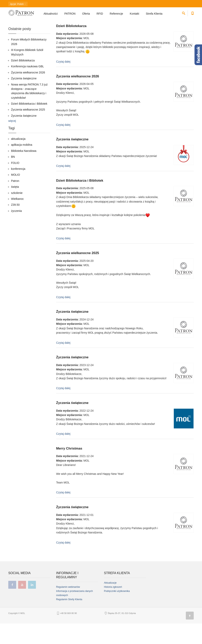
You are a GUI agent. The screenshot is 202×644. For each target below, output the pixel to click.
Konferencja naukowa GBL (28, 87)
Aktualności (51, 15)
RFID (100, 15)
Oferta (86, 15)
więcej (12, 141)
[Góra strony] (190, 636)
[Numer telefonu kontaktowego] (193, 14)
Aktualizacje (110, 603)
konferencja (18, 189)
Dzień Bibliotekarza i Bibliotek (80, 201)
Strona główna (15, 25)
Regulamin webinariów (68, 607)
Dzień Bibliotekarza (71, 46)
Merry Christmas (69, 469)
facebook (12, 605)
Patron (15, 201)
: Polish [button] (18, 4)
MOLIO (15, 195)
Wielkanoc (17, 219)
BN (13, 177)
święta (15, 207)
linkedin (32, 605)
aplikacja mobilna (22, 165)
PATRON (70, 15)
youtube (22, 605)
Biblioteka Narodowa (24, 171)
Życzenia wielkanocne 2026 (78, 97)
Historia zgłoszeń (113, 607)
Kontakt (134, 15)
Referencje (116, 15)
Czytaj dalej (63, 82)
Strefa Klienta (154, 15)
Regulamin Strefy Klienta (69, 620)
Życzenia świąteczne (72, 160)
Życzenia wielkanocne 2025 (78, 274)
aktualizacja (18, 159)
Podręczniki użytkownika (117, 612)
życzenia (16, 231)
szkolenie (17, 213)
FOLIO (15, 183)
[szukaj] (184, 14)
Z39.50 (15, 225)
